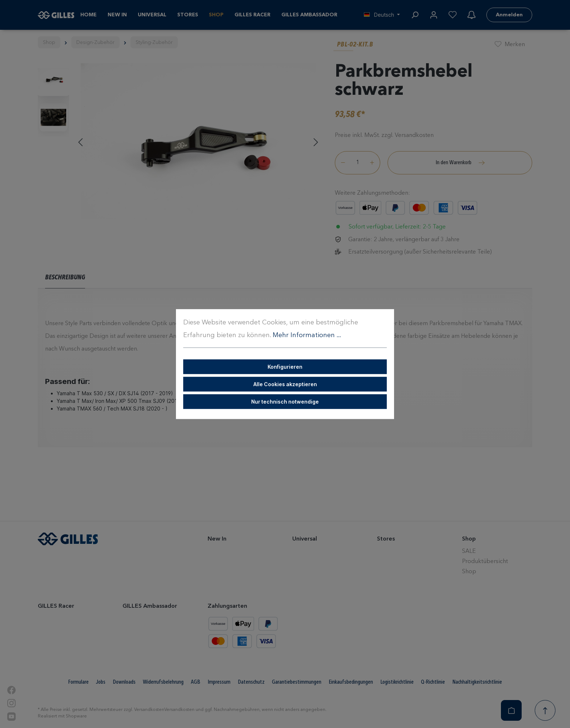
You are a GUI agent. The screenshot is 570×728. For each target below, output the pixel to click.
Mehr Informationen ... (307, 335)
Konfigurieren (285, 367)
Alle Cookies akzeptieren (285, 384)
